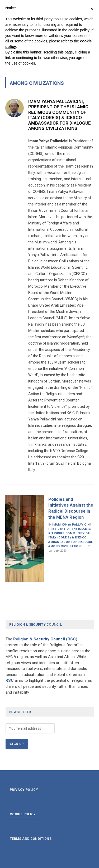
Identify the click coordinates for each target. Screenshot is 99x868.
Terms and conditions (31, 839)
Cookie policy (23, 814)
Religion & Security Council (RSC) (45, 639)
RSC (10, 680)
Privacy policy (24, 790)
